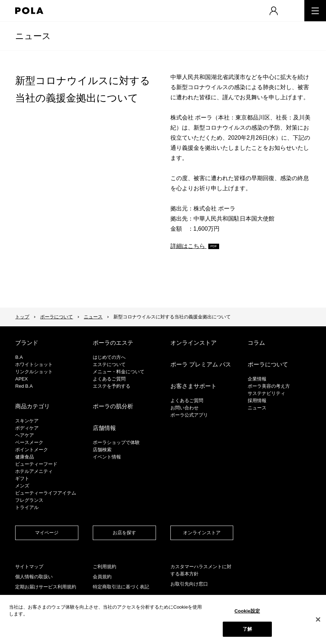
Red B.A (24, 386)
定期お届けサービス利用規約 (46, 587)
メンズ (22, 486)
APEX (21, 379)
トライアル (27, 507)
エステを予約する (112, 386)
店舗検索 (102, 450)
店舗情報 (104, 428)
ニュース (33, 36)
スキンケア (27, 421)
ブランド (27, 343)
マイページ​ (47, 533)
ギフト (22, 478)
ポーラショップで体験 (116, 442)
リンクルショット (34, 372)
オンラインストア (194, 343)
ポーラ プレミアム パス (201, 364)
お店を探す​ (124, 533)
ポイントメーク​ (32, 450)
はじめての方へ (109, 357)
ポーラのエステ (113, 343)
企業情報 (257, 379)
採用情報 (257, 401)
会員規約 (102, 577)
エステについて (109, 364)
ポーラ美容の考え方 (269, 386)
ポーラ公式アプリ (189, 415)
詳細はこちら (188, 246)
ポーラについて (56, 317)
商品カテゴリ (32, 406)
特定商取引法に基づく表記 (121, 587)
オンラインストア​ (202, 533)
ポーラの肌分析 (113, 406)
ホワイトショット (34, 364)
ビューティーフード (36, 464)
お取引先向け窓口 (189, 584)
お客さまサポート (194, 386)
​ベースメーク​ (29, 442)
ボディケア (27, 428)
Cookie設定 (247, 611)
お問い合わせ (184, 408)
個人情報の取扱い (34, 577)
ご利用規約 (105, 567)
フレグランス (29, 500)
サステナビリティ (266, 393)
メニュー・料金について (119, 372)
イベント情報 (107, 457)
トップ (22, 317)
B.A (19, 357)
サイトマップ (29, 567)
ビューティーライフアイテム (46, 493)
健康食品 (25, 457)
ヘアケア (25, 435)
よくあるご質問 (109, 379)
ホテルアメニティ (34, 471)
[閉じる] (318, 619)
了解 (247, 629)
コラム (256, 343)
